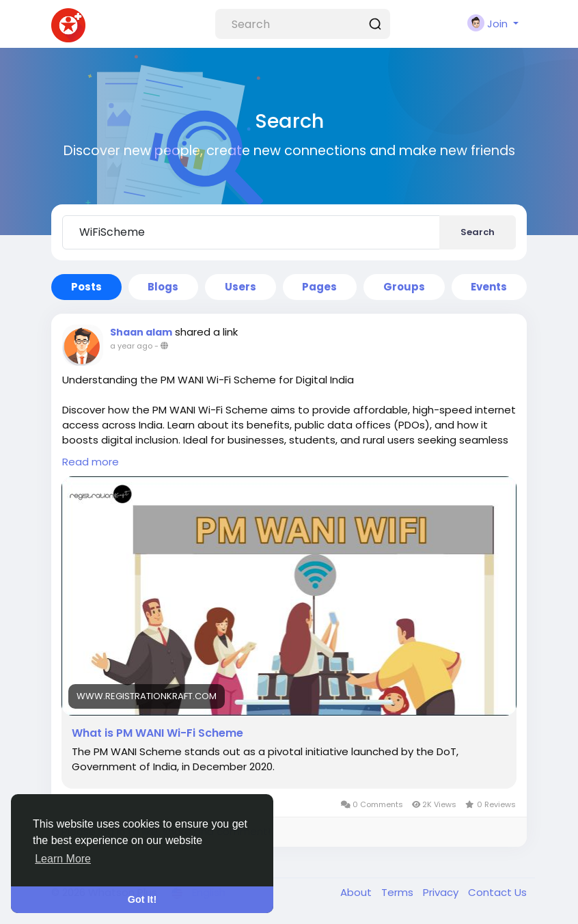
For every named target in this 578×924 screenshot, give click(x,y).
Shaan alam (141, 332)
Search (478, 232)
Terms (399, 892)
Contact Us (497, 892)
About (357, 892)
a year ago (131, 346)
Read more (91, 462)
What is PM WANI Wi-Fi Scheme (157, 733)
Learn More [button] (63, 859)
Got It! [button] (142, 899)
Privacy (442, 892)
